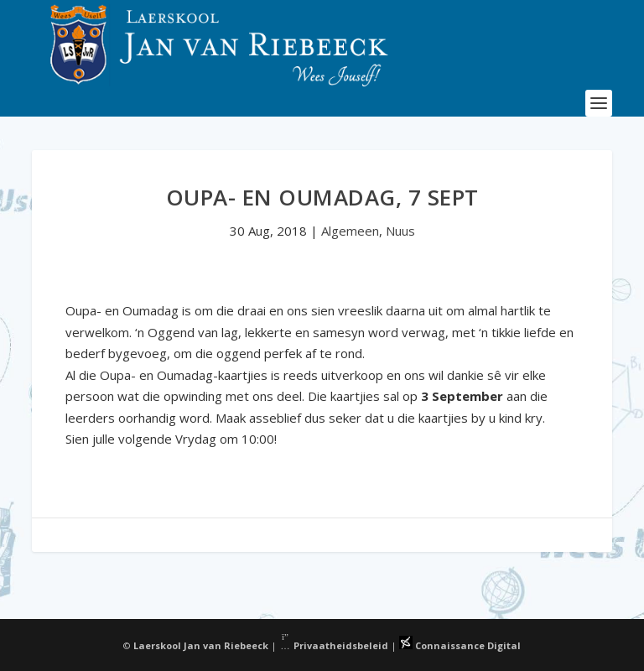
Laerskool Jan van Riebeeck (201, 645)
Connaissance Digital (460, 645)
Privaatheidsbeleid (334, 645)
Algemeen (350, 231)
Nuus (400, 231)
